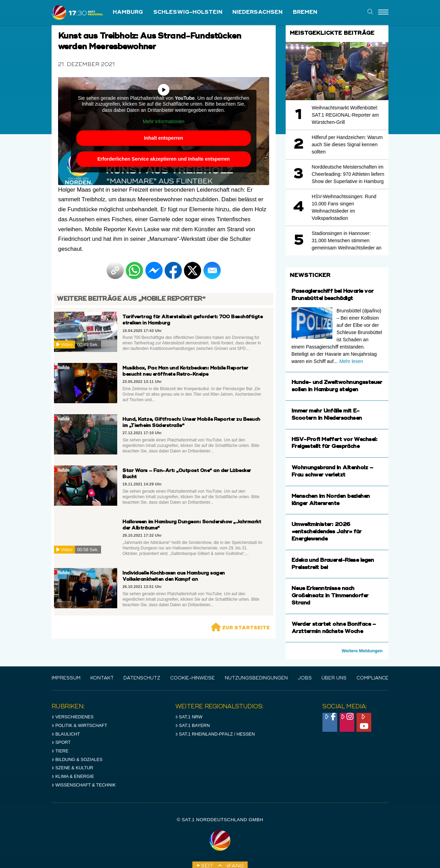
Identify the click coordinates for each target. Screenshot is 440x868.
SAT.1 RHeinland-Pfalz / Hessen (215, 734)
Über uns (334, 678)
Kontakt (102, 678)
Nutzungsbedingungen (256, 678)
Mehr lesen (351, 361)
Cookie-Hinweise (192, 678)
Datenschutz (142, 678)
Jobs (305, 678)
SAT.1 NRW (189, 717)
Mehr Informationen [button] (163, 121)
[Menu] (383, 12)
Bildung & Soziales (77, 759)
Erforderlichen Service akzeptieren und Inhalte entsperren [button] (163, 159)
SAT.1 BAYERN (193, 725)
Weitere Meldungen (362, 651)
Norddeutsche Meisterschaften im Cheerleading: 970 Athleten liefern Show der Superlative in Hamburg (348, 174)
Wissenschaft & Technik (84, 785)
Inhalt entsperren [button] (164, 138)
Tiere (60, 751)
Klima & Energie (73, 776)
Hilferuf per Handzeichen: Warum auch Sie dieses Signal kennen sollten (347, 144)
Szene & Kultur (72, 768)
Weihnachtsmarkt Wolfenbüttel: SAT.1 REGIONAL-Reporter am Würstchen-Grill (345, 115)
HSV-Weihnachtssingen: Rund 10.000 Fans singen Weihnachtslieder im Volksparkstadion (344, 207)
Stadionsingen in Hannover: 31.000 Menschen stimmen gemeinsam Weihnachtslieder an (347, 240)
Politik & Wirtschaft (79, 725)
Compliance (372, 678)
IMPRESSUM (66, 678)
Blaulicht (66, 734)
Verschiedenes (73, 717)
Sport (61, 742)
